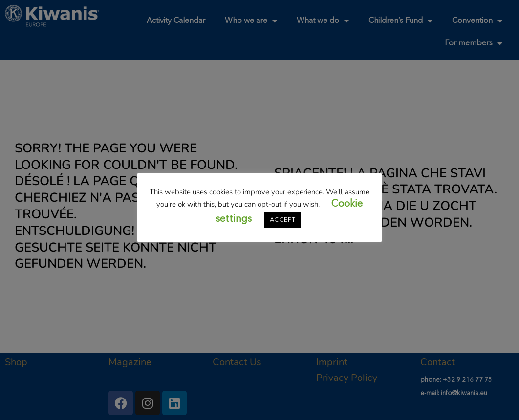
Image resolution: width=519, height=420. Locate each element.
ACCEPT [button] (282, 220)
